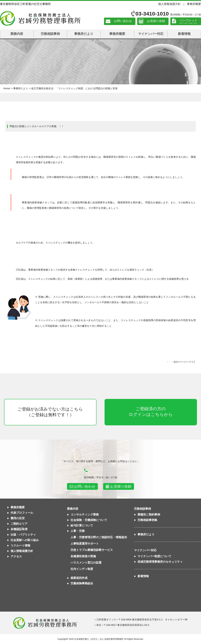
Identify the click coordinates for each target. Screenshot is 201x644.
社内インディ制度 (82, 569)
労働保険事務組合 (82, 583)
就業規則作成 (79, 578)
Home (7, 88)
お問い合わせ (123, 21)
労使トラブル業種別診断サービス (92, 550)
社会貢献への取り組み (25, 540)
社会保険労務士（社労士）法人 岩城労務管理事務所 (99, 639)
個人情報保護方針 (169, 4)
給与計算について (82, 525)
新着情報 (184, 34)
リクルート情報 (20, 545)
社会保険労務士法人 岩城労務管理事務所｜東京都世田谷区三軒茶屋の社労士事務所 (40, 18)
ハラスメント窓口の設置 (86, 563)
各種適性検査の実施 (83, 556)
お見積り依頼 (156, 21)
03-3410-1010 (152, 14)
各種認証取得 (19, 529)
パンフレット (188, 20)
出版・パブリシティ (23, 535)
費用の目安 (18, 518)
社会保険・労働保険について (89, 520)
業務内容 (17, 34)
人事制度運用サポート (85, 544)
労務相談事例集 (147, 520)
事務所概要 (194, 4)
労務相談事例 (50, 34)
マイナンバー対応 (151, 34)
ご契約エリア (19, 524)
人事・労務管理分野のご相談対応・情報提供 (99, 537)
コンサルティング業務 (85, 515)
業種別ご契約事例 (149, 515)
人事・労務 (78, 531)
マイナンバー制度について (154, 556)
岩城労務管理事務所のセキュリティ (160, 562)
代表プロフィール (22, 513)
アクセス (16, 556)
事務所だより (84, 34)
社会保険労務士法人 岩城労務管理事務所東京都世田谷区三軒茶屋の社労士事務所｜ (45, 623)
